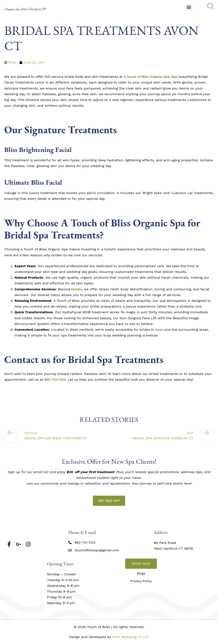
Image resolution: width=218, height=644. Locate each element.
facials (77, 289)
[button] (189, 7)
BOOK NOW (141, 564)
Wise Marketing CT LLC (131, 637)
